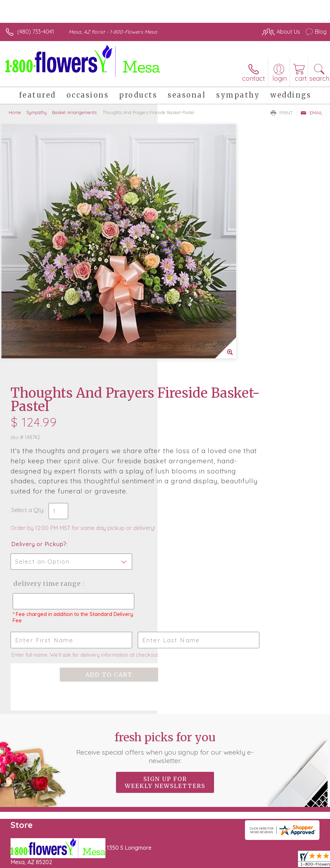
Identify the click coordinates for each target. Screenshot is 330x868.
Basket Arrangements (74, 112)
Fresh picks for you (165, 519)
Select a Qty (185, 268)
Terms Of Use (166, 851)
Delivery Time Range (202, 341)
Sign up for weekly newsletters (165, 554)
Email (312, 113)
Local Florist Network (257, 851)
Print (282, 113)
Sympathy (37, 112)
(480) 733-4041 (36, 32)
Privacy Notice (207, 851)
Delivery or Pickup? (196, 302)
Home (15, 112)
